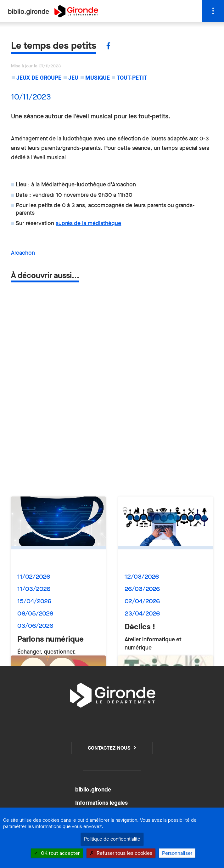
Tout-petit (132, 78)
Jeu (73, 78)
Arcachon (23, 253)
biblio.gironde (93, 790)
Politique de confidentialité (112, 839)
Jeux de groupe (39, 78)
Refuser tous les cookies (121, 853)
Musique (98, 78)
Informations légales (101, 803)
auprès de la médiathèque (88, 223)
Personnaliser (177, 853)
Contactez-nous (109, 748)
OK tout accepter (57, 853)
